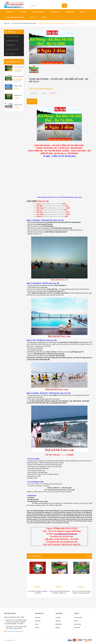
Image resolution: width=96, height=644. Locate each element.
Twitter (44, 93)
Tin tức (33, 17)
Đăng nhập (58, 624)
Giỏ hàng (58, 621)
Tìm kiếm (58, 617)
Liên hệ (44, 17)
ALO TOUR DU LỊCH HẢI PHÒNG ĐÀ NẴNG (24, 23)
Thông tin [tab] (32, 101)
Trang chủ (9, 12)
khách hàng (70, 12)
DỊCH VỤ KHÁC (10, 54)
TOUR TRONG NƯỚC (38, 12)
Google (55, 93)
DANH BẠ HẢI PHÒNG (12, 49)
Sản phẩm (38, 621)
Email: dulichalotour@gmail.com (15, 631)
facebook (35, 93)
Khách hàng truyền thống (15, 17)
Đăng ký (58, 628)
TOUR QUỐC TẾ (55, 12)
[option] (37, 69)
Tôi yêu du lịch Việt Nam (12, 36)
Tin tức (37, 624)
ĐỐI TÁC (83, 12)
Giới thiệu (23, 12)
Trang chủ (38, 617)
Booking (37, 587)
